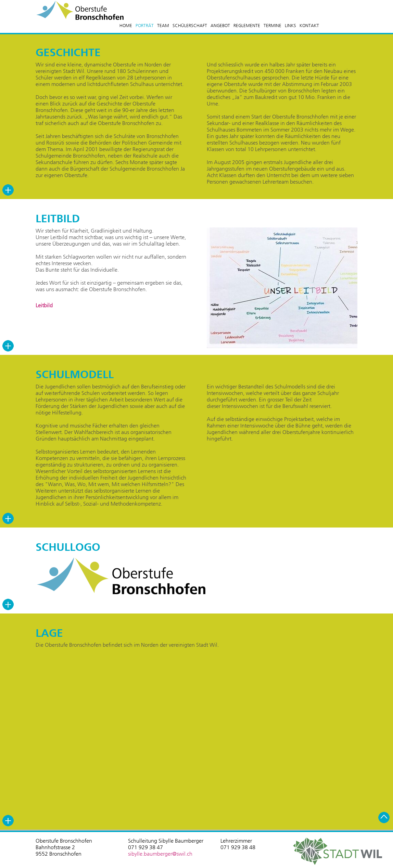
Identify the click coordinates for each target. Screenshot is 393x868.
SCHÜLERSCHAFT (190, 26)
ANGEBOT (220, 26)
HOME (126, 26)
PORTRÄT (145, 26)
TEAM (163, 26)
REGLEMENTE (247, 26)
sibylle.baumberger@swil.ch (160, 854)
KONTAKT (309, 26)
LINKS (290, 26)
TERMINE (272, 26)
